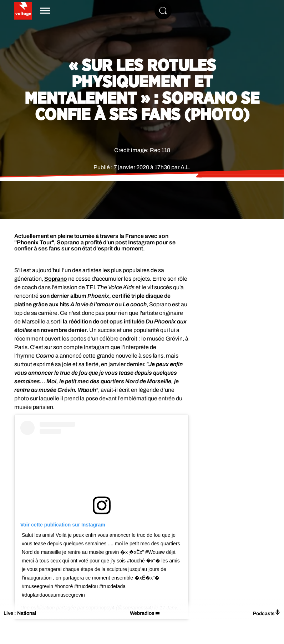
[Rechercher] (163, 11)
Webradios (142, 613)
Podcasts (267, 613)
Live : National (20, 613)
